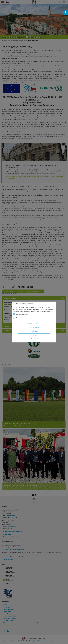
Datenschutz (37, 338)
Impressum (30, 338)
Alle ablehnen (34, 327)
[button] (66, 13)
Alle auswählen (34, 323)
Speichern (34, 332)
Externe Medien (19, 318)
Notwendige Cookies (21, 314)
